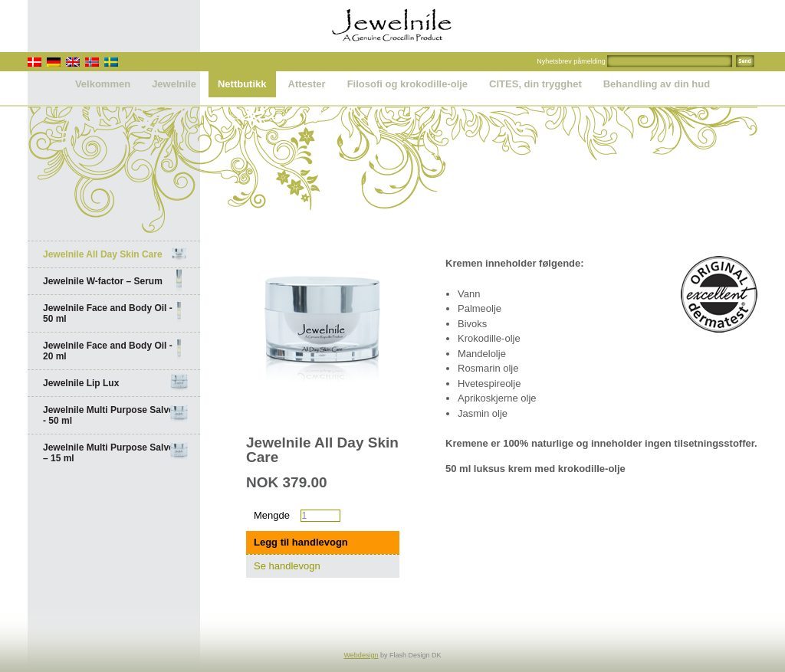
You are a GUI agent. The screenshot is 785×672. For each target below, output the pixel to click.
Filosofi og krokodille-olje (407, 84)
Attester (307, 84)
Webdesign (361, 655)
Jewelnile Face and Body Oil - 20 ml (116, 351)
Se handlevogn (287, 566)
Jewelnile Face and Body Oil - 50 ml (116, 313)
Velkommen (103, 84)
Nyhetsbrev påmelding (571, 61)
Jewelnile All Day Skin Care (116, 254)
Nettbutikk (242, 84)
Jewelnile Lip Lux (116, 383)
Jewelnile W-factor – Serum (116, 281)
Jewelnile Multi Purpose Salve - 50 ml (116, 415)
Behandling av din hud (657, 84)
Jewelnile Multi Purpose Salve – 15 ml (116, 453)
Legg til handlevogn (301, 542)
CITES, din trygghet (535, 84)
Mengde (272, 515)
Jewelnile (174, 84)
